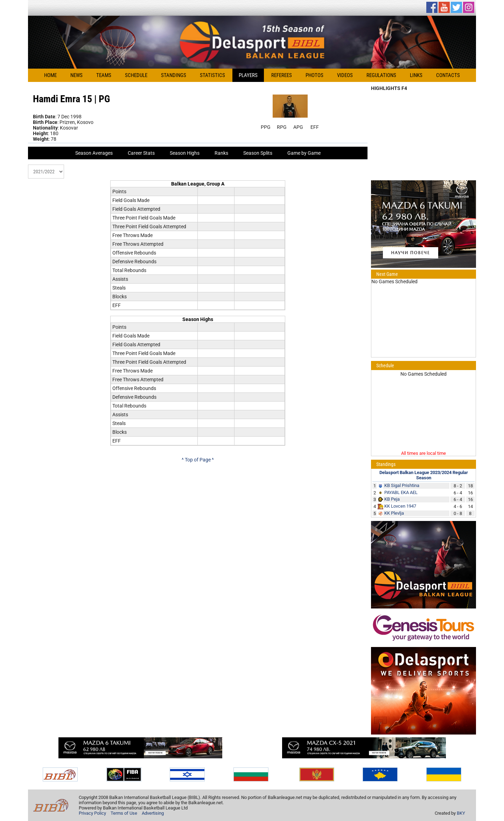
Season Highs (185, 153)
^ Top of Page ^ (198, 460)
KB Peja (392, 499)
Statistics (212, 75)
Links (416, 75)
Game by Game (304, 153)
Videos (345, 75)
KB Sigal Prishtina (402, 485)
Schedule (136, 75)
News (76, 75)
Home (50, 75)
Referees (282, 75)
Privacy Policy (92, 813)
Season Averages (94, 153)
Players (248, 75)
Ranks (221, 153)
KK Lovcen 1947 (400, 506)
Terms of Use (124, 813)
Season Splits (258, 153)
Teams (104, 75)
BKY (461, 813)
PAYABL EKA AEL (401, 492)
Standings (174, 75)
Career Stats (141, 153)
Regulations (381, 75)
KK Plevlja (394, 513)
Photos (314, 75)
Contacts (448, 75)
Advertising (153, 813)
